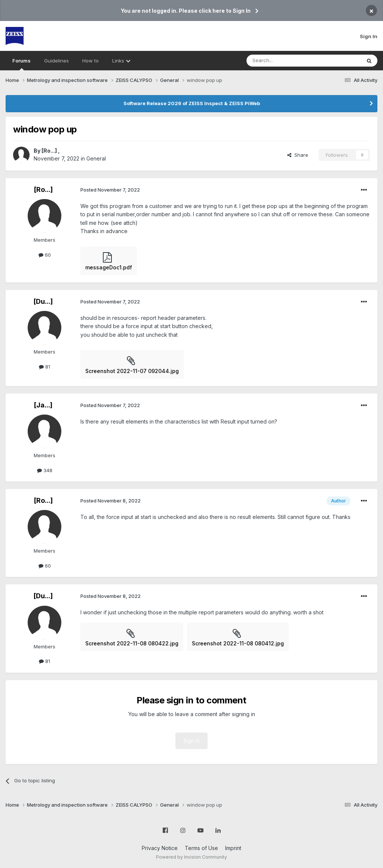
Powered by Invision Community (191, 857)
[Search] (285, 61)
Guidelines (56, 61)
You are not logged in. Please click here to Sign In (186, 11)
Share (298, 155)
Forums (22, 64)
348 (45, 470)
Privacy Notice (160, 848)
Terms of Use (201, 848)
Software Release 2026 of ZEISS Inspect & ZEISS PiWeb (192, 103)
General (96, 158)
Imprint (233, 848)
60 (45, 255)
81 (45, 367)
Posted (110, 190)
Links (121, 61)
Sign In (369, 36)
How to (91, 61)
